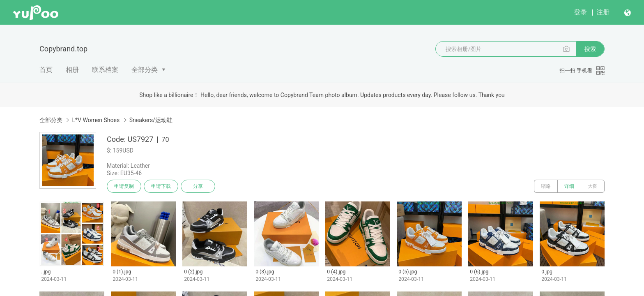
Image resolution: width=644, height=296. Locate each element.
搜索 (590, 49)
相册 (72, 70)
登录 (580, 12)
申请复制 (124, 186)
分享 (198, 186)
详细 (569, 186)
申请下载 (161, 186)
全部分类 (145, 70)
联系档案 (105, 70)
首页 (46, 70)
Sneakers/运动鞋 (151, 120)
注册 (603, 12)
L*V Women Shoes (96, 120)
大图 (593, 186)
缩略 (546, 186)
